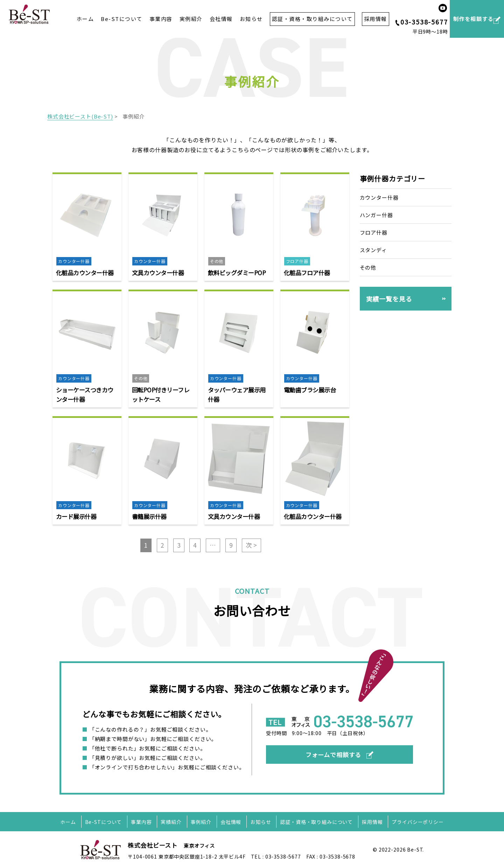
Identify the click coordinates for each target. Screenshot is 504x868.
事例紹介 (201, 822)
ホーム (85, 19)
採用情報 (372, 822)
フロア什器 (374, 232)
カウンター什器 (379, 197)
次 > (252, 545)
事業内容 (161, 19)
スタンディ (373, 250)
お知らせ (251, 19)
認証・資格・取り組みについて (316, 822)
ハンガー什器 (376, 215)
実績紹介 (171, 822)
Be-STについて (122, 19)
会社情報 (221, 19)
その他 (368, 267)
